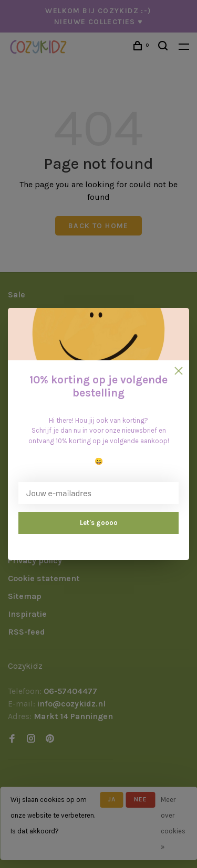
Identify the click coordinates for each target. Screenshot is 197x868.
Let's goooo (99, 523)
